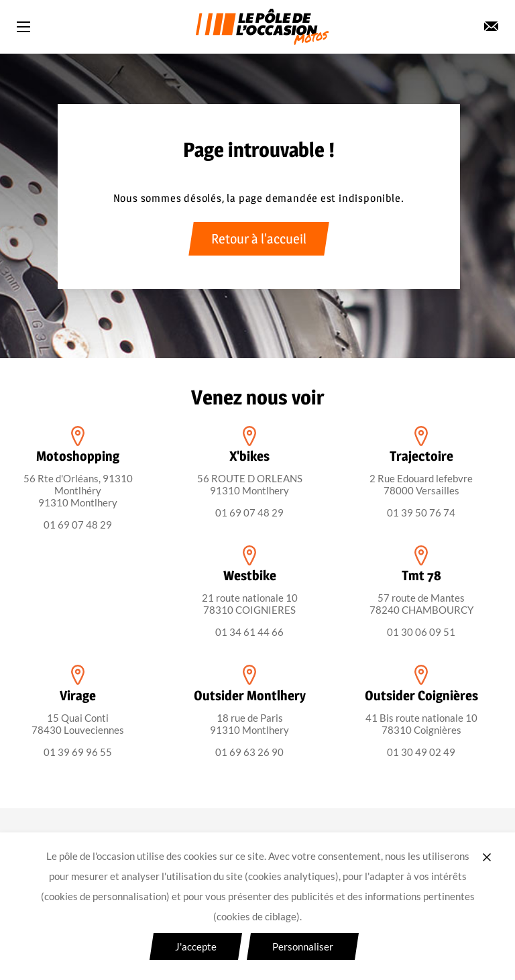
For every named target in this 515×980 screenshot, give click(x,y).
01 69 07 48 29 (78, 525)
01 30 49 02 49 (421, 752)
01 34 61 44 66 (249, 632)
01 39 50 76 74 (421, 512)
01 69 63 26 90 (249, 752)
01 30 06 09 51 (421, 632)
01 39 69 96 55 (78, 752)
